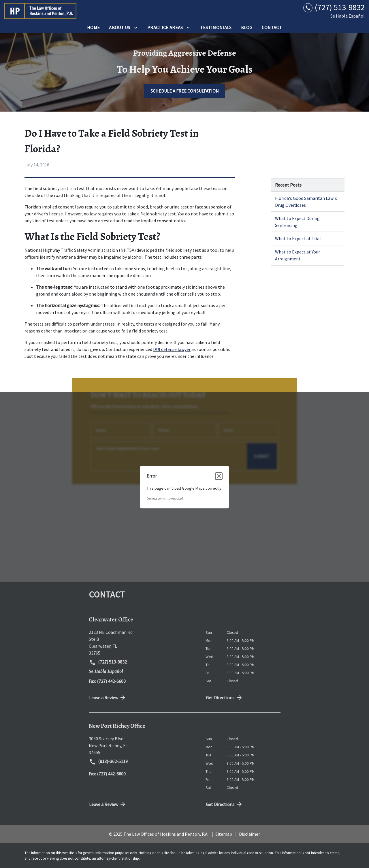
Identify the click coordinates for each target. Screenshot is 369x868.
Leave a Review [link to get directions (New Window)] (108, 698)
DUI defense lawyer (172, 349)
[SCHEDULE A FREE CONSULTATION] (185, 91)
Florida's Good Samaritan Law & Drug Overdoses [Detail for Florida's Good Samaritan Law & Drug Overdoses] (306, 202)
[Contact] (272, 27)
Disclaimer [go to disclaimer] (250, 834)
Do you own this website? (165, 498)
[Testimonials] (216, 27)
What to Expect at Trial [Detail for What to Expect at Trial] (298, 238)
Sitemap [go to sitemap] (224, 834)
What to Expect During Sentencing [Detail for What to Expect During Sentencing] (297, 222)
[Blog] (247, 27)
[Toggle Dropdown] (136, 27)
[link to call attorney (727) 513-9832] (334, 7)
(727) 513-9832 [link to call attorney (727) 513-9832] (108, 662)
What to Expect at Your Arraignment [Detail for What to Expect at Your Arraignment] (298, 255)
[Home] (93, 27)
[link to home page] (40, 11)
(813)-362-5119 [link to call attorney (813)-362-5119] (109, 762)
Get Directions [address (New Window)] (224, 698)
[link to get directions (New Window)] (143, 642)
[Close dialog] (219, 476)
